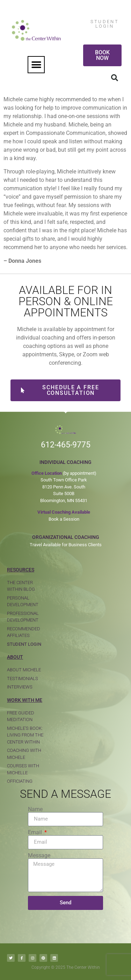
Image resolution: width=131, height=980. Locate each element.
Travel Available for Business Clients (66, 545)
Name (35, 809)
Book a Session (64, 519)
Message (39, 856)
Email (36, 832)
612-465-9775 (66, 445)
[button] (36, 65)
